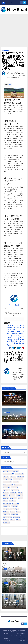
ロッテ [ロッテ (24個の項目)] (6, 493)
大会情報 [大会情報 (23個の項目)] (19, 495)
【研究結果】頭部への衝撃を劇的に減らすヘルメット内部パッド (13, 602)
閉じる (9, 84)
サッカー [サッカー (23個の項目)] (20, 477)
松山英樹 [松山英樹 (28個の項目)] (15, 509)
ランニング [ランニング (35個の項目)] (15, 490)
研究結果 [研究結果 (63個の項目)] (14, 514)
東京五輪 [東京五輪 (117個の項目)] (7, 509)
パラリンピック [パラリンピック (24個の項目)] (8, 485)
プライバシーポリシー (20, 633)
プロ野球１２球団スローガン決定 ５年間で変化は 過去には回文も (15, 343)
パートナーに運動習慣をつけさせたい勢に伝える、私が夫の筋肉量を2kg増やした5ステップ (14, 573)
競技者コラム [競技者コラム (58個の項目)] (7, 517)
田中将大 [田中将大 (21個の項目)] (6, 514)
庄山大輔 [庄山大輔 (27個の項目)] (12, 501)
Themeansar (14, 632)
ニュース (4, 50)
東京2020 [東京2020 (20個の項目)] (15, 506)
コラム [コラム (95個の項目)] (6, 477)
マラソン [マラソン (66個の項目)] (6, 487)
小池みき (19, 575)
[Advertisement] (14, 28)
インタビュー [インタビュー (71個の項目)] (14, 471)
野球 (7, 50)
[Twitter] (15, 319)
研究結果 (6, 396)
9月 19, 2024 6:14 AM (10, 605)
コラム (5, 569)
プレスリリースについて (20, 638)
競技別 (10, 396)
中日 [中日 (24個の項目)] (20, 493)
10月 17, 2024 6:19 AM (10, 557)
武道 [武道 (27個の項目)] (18, 512)
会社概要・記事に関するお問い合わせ (17, 636)
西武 (17, 77)
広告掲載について (8, 638)
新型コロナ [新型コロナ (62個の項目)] (7, 504)
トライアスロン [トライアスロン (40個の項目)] (18, 479)
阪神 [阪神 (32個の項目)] (18, 520)
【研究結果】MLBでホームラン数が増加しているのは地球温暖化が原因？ (14, 433)
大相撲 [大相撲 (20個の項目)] (6, 498)
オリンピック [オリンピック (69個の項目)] (20, 474)
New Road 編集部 (13, 72)
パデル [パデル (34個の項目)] (16, 482)
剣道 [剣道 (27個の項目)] (5, 495)
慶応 (23, 75)
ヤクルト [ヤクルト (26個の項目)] (6, 490)
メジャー (16, 75)
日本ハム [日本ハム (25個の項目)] (15, 504)
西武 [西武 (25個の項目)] (12, 520)
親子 (19, 77)
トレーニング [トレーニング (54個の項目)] (7, 482)
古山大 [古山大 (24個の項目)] (12, 495)
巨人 (20, 75)
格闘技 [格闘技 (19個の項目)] (6, 512)
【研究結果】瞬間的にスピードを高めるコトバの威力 (13, 555)
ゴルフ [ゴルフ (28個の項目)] (13, 477)
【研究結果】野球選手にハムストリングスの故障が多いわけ (14, 399)
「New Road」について (8, 633)
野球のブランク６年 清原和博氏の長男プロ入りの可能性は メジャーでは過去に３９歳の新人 (13, 61)
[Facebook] (13, 319)
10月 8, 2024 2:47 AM (10, 575)
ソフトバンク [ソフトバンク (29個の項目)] (7, 479)
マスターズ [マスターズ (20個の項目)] (18, 485)
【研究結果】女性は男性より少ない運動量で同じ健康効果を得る (13, 586)
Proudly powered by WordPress (10, 630)
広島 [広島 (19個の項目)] (5, 501)
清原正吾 (13, 77)
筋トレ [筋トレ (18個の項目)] (6, 520)
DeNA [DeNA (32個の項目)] (6, 471)
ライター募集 (8, 641)
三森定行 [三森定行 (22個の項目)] (13, 493)
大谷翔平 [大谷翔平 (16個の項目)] (13, 498)
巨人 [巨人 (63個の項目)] (20, 498)
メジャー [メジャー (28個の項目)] (14, 487)
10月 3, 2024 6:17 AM (10, 589)
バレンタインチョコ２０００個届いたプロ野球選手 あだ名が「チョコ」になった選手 (15, 333)
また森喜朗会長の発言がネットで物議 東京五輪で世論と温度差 (19, 356)
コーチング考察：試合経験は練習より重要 (13, 415)
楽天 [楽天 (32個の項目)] (12, 512)
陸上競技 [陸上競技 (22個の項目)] (6, 523)
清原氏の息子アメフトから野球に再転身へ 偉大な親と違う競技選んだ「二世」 (15, 327)
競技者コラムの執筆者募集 (19, 641)
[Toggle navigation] (11, 3)
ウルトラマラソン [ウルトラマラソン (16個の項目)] (8, 474)
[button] (19, 3)
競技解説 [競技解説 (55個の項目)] (17, 517)
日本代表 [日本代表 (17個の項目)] (6, 506)
